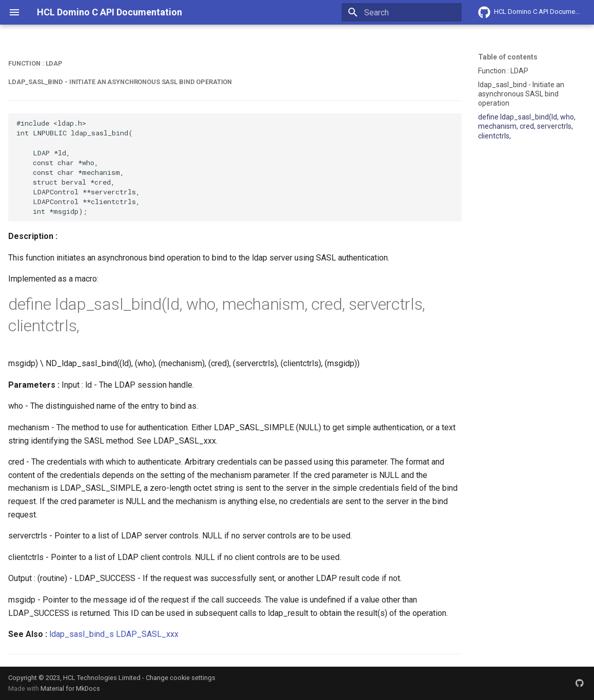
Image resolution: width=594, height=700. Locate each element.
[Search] (402, 12)
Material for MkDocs (70, 688)
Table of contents (508, 57)
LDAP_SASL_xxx (147, 634)
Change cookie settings (181, 678)
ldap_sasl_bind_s (82, 634)
